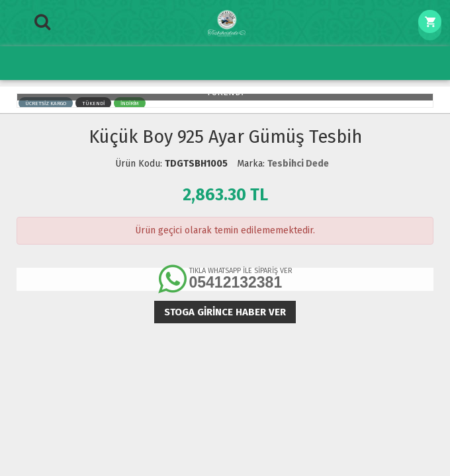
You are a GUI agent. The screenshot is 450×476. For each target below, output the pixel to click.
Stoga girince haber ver (225, 312)
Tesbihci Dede (298, 164)
